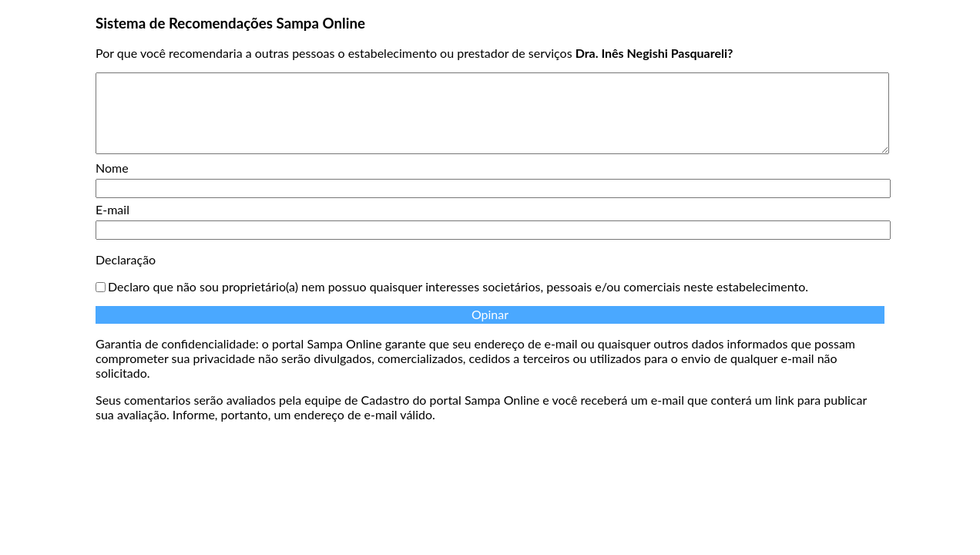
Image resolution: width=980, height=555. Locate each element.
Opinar (490, 314)
